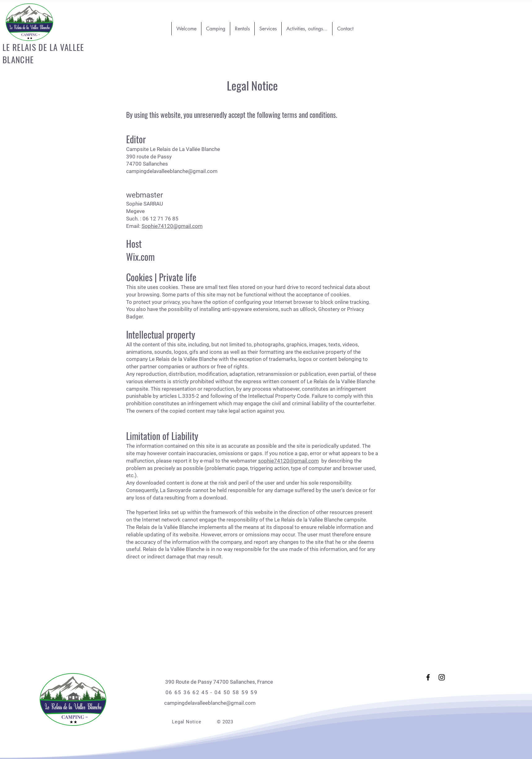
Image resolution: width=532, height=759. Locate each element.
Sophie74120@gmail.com (172, 226)
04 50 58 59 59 (236, 692)
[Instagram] (442, 677)
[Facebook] (428, 677)
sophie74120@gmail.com (288, 461)
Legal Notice (187, 722)
